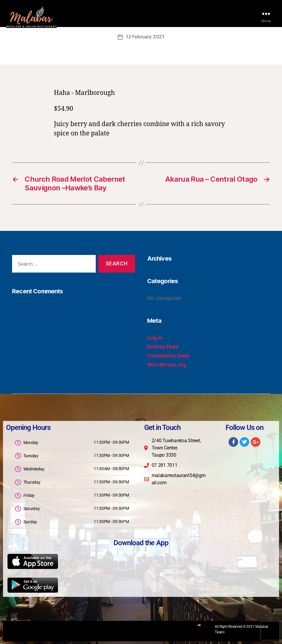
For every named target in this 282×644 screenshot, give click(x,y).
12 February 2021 (145, 37)
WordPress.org (167, 364)
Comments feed (168, 355)
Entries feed (163, 346)
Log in (155, 337)
